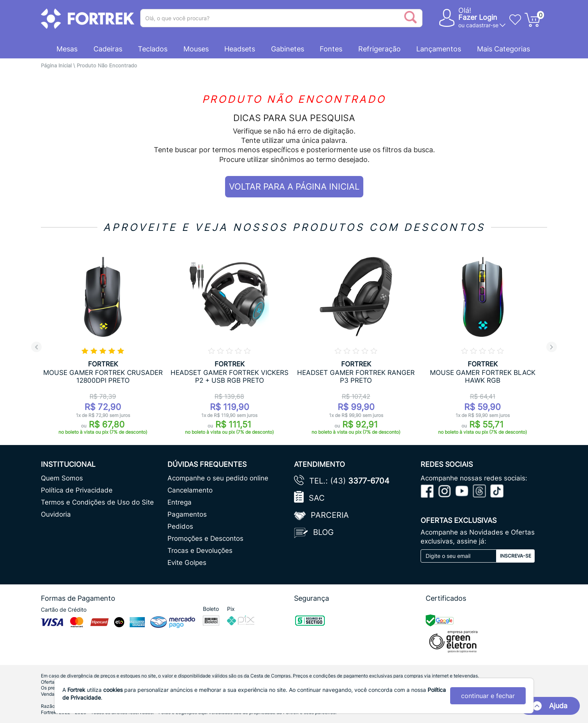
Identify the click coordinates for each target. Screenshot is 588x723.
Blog (323, 532)
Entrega (180, 502)
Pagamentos (187, 514)
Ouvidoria (56, 514)
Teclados (153, 49)
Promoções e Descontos (205, 538)
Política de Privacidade (77, 490)
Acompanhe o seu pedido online (218, 478)
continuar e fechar (488, 696)
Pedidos (180, 526)
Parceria (330, 515)
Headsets (240, 49)
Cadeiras (108, 49)
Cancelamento (190, 490)
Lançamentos (439, 49)
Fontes (331, 49)
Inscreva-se (516, 556)
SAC (317, 498)
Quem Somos (62, 478)
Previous (36, 347)
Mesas (67, 49)
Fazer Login (478, 17)
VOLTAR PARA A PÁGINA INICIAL (294, 186)
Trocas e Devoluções (200, 551)
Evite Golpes (187, 563)
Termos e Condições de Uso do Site (97, 502)
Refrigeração (379, 49)
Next (552, 347)
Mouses (196, 49)
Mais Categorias (503, 49)
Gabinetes (288, 49)
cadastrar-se (482, 25)
